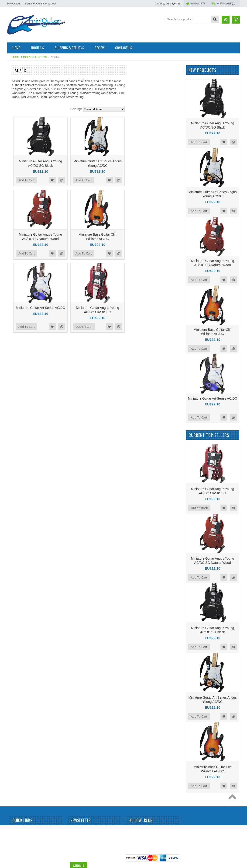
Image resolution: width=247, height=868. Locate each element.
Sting (13, 593)
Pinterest (148, 830)
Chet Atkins (17, 221)
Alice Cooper (18, 126)
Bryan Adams (18, 198)
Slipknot (15, 561)
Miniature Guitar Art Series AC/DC (95, 308)
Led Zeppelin (18, 403)
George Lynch (19, 293)
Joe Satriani (17, 348)
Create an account (47, 3)
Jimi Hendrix (17, 340)
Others (14, 474)
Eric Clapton (17, 277)
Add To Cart (81, 180)
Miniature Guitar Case (23, 664)
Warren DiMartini (20, 648)
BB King (15, 142)
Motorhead (16, 451)
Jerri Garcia (17, 332)
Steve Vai (16, 577)
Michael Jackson (20, 427)
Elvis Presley (18, 269)
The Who (15, 617)
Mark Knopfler (19, 411)
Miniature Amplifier (21, 79)
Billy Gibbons (18, 158)
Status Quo (17, 569)
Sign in (29, 3)
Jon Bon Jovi (18, 364)
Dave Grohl (17, 237)
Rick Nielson (18, 538)
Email (74, 847)
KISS (13, 387)
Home (16, 57)
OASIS (14, 467)
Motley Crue (17, 443)
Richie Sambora (20, 530)
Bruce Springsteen (21, 190)
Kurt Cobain (17, 395)
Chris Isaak (17, 229)
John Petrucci (18, 356)
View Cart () (226, 3)
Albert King (17, 119)
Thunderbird (17, 624)
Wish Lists (198, 3)
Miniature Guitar (35, 57)
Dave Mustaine (19, 245)
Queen (14, 506)
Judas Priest (17, 372)
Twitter (140, 830)
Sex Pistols (17, 553)
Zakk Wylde (17, 656)
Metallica (15, 419)
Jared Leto (16, 324)
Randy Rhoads (19, 522)
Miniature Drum (19, 87)
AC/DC (14, 103)
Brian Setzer (17, 182)
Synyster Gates (19, 601)
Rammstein (17, 514)
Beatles (14, 150)
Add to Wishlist (107, 180)
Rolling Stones (19, 546)
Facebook (132, 830)
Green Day (17, 300)
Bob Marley (17, 174)
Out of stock (139, 327)
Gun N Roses (18, 308)
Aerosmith (16, 111)
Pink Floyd (16, 490)
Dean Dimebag (19, 253)
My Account (14, 3)
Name (74, 830)
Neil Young (16, 459)
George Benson (20, 285)
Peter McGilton (19, 482)
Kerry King (16, 380)
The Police (16, 609)
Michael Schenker (21, 435)
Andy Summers (19, 134)
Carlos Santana (19, 213)
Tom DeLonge (19, 632)
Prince (14, 498)
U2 (12, 640)
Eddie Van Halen (20, 261)
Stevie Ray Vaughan (22, 585)
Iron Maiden (17, 316)
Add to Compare (116, 180)
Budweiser (16, 206)
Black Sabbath (19, 166)
